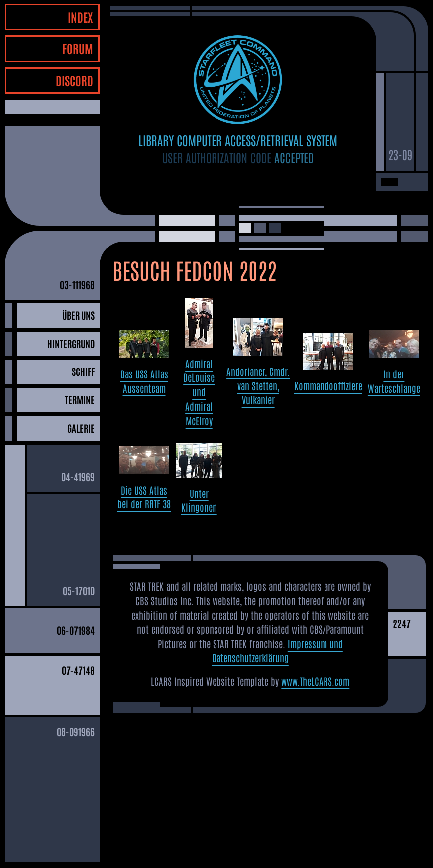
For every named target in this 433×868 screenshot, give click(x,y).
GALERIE (81, 428)
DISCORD (74, 80)
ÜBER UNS (78, 315)
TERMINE (80, 400)
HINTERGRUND (71, 343)
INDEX (80, 17)
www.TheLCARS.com (315, 681)
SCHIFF (83, 371)
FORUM (78, 48)
